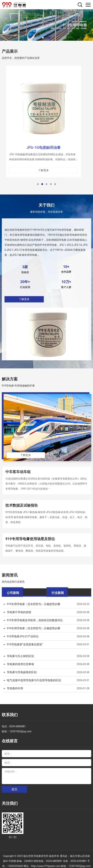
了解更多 (25, 301)
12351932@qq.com (20, 727)
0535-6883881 (17, 722)
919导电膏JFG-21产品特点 (22, 634)
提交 (14, 783)
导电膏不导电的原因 (18, 609)
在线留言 (8, 736)
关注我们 (8, 796)
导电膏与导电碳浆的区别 (21, 669)
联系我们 (8, 711)
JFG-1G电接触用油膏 (43, 151)
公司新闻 (13, 589)
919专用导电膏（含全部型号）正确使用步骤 (32, 601)
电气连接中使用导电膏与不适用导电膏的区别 (32, 677)
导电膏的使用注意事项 (19, 661)
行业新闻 (58, 589)
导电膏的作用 (14, 686)
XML (61, 863)
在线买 (68, 863)
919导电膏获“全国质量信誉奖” (24, 642)
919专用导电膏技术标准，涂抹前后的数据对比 (33, 617)
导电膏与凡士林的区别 (19, 653)
